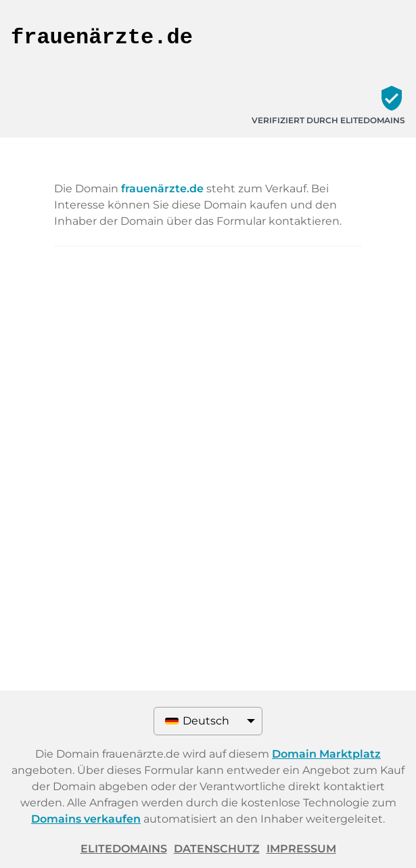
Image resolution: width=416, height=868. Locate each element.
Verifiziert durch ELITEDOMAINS (328, 120)
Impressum (301, 849)
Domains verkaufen (86, 819)
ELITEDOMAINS (124, 849)
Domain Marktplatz (326, 754)
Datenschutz (217, 849)
